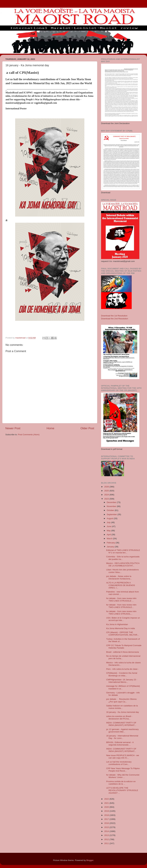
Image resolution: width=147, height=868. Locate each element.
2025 (107, 491)
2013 (107, 835)
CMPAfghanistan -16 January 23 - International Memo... (122, 681)
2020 (107, 807)
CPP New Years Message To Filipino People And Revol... (123, 770)
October (111, 510)
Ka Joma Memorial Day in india (121, 628)
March (110, 539)
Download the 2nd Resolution (115, 319)
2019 (107, 811)
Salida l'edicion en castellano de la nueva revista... (122, 707)
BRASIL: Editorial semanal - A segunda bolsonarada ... (120, 744)
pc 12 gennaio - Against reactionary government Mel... (123, 731)
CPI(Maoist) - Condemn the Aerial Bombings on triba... (122, 674)
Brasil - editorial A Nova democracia (123, 652)
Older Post (87, 428)
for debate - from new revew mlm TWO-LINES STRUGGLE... (121, 606)
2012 (107, 839)
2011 (107, 843)
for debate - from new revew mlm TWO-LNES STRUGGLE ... (121, 600)
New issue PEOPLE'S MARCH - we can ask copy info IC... (123, 757)
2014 (107, 831)
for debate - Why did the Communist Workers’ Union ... (123, 776)
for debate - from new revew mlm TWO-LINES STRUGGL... (121, 613)
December (112, 502)
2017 (107, 819)
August (110, 518)
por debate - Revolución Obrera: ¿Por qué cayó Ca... (122, 700)
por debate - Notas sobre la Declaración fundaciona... (119, 577)
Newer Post (13, 428)
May (109, 531)
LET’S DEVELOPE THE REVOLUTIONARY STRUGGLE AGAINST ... (122, 790)
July (109, 522)
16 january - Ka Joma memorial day (123, 712)
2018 (107, 815)
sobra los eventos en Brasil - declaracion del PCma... (119, 717)
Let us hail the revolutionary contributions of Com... (119, 763)
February (111, 543)
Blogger (90, 860)
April (109, 535)
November (112, 506)
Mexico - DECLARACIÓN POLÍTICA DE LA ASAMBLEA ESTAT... (123, 564)
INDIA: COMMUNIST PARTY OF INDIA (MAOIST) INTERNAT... (121, 724)
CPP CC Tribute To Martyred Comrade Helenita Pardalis (124, 647)
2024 (107, 495)
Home (50, 428)
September (112, 514)
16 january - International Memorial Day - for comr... (122, 737)
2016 (107, 823)
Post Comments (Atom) (29, 435)
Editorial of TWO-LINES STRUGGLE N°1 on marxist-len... (123, 551)
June (109, 526)
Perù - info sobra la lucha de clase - (123, 669)
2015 (107, 827)
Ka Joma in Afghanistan (117, 624)
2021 (107, 803)
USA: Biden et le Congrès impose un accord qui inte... (123, 619)
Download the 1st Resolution (114, 316)
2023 (107, 499)
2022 (107, 799)
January (111, 547)
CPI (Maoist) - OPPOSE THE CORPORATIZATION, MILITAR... (123, 634)
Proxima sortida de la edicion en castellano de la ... (121, 783)
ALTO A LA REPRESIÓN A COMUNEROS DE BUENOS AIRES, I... (121, 585)
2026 (107, 487)
